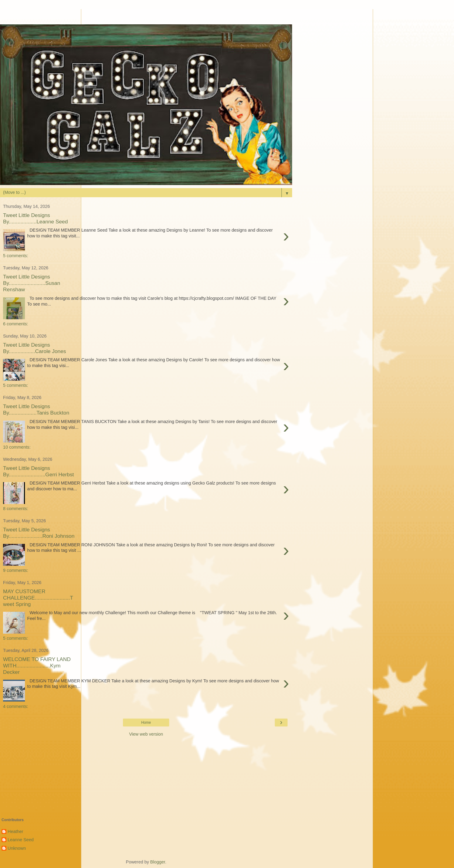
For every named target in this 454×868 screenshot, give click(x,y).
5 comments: (16, 256)
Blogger (158, 862)
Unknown (17, 848)
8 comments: (16, 509)
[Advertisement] (146, 17)
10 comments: (17, 447)
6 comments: (16, 324)
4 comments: (16, 706)
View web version (146, 734)
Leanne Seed (21, 840)
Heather (15, 831)
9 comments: (16, 570)
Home (146, 723)
